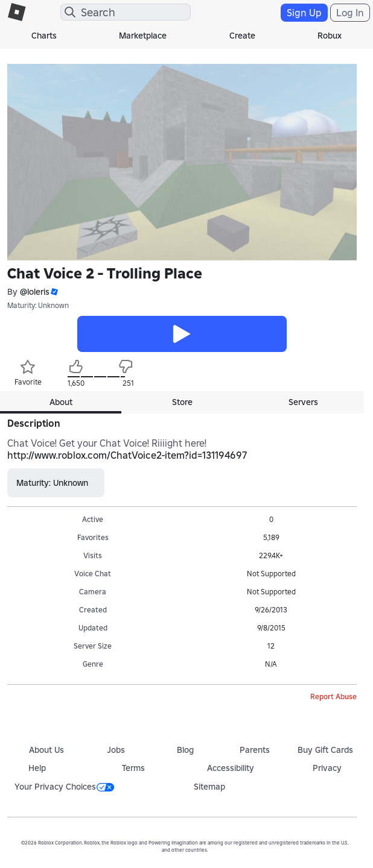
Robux (330, 36)
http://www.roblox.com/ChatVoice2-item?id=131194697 (127, 455)
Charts (44, 36)
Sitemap (209, 787)
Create (242, 36)
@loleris (35, 292)
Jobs (116, 750)
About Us (46, 750)
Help (37, 768)
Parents (255, 750)
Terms (133, 768)
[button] (54, 292)
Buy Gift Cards (325, 750)
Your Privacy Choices (64, 787)
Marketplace (143, 36)
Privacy (327, 768)
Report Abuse (333, 697)
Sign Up (304, 13)
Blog (185, 750)
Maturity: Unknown (38, 305)
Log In (350, 13)
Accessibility (231, 768)
